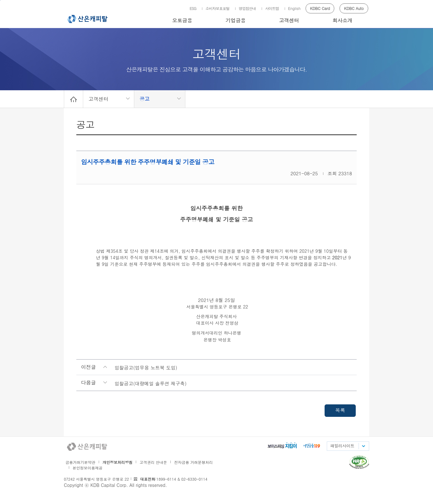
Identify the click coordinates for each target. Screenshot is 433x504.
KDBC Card (320, 8)
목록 (340, 410)
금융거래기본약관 (80, 462)
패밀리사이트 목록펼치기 (363, 446)
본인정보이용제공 (88, 468)
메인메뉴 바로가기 (0, 0)
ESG (193, 8)
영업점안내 (247, 8)
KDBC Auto (354, 8)
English (294, 8)
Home (74, 99)
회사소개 (342, 20)
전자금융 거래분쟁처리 (193, 462)
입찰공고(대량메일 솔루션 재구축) (151, 383)
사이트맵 (272, 8)
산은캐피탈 (87, 19)
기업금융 (236, 20)
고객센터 (289, 20)
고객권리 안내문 (153, 462)
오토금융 (182, 20)
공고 (145, 99)
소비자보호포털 (218, 8)
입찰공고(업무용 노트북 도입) (146, 367)
